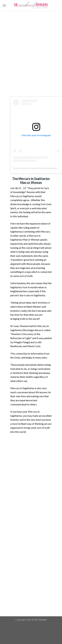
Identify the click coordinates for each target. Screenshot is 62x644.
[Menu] (4, 5)
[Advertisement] (30, 55)
